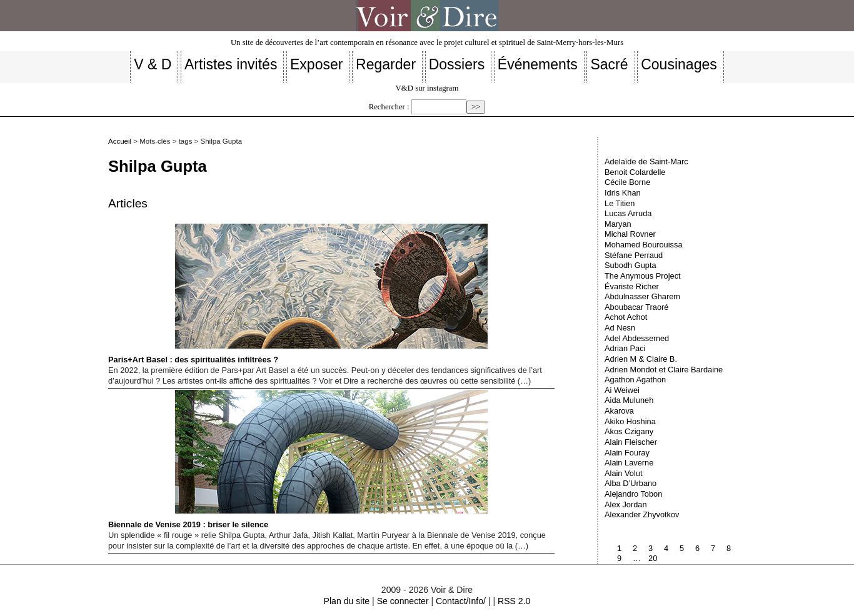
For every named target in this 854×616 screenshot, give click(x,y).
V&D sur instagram (427, 88)
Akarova (619, 411)
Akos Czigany (629, 431)
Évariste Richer (632, 286)
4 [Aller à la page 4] (666, 548)
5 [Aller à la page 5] (682, 548)
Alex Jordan (626, 504)
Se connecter (403, 601)
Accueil (120, 141)
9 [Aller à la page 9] (619, 558)
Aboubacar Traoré (636, 307)
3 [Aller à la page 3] (651, 548)
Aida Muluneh (629, 400)
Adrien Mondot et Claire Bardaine (664, 370)
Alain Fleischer (631, 442)
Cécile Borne (627, 182)
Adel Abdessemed (637, 338)
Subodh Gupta (630, 265)
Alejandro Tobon (633, 494)
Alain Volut (623, 473)
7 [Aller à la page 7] (713, 548)
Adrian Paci (625, 348)
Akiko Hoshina (630, 421)
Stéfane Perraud (634, 255)
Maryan (618, 224)
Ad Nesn (620, 328)
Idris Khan (623, 193)
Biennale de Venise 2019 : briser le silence (298, 460)
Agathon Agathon (635, 380)
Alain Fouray (627, 453)
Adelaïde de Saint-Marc (646, 161)
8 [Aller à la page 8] (729, 548)
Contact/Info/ (461, 601)
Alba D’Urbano (630, 483)
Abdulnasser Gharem (642, 296)
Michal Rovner (630, 234)
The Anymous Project (643, 276)
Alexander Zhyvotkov (642, 514)
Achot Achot (626, 317)
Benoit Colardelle (635, 172)
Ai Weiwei (622, 390)
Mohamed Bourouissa (643, 245)
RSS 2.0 (514, 601)
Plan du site (347, 601)
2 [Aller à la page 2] (635, 548)
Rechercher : (389, 107)
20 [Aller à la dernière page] (653, 558)
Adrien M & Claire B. (641, 359)
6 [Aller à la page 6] (697, 548)
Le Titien (620, 203)
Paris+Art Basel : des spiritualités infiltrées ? (298, 294)
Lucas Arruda (628, 213)
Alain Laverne (629, 463)
